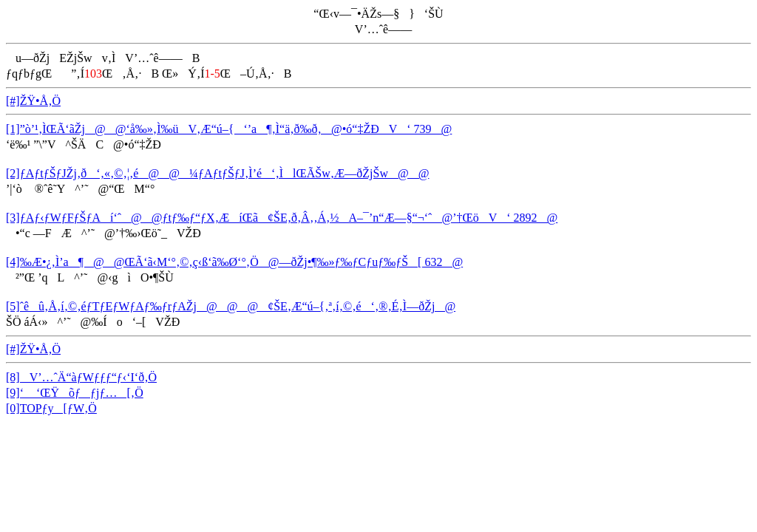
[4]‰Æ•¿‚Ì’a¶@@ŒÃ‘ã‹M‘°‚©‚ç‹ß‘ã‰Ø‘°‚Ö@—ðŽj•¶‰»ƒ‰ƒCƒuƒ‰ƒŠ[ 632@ (234, 262)
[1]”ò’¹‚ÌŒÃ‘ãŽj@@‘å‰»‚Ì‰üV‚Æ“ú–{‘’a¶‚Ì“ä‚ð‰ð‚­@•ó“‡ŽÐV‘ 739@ (229, 129)
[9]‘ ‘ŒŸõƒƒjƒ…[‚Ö (75, 393)
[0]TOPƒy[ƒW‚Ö (51, 408)
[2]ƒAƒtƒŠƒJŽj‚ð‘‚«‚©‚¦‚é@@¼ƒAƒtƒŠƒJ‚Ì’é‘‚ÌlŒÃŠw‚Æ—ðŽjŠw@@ (217, 173)
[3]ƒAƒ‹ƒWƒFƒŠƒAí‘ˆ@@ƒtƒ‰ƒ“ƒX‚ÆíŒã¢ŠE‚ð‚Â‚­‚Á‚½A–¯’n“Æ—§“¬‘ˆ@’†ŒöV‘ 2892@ (282, 218)
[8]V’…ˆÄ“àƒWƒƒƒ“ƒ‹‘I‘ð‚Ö (81, 377)
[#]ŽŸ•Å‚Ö (33, 101)
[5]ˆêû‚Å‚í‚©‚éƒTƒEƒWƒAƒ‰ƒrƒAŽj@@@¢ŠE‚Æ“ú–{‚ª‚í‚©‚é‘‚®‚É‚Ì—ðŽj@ (231, 306)
